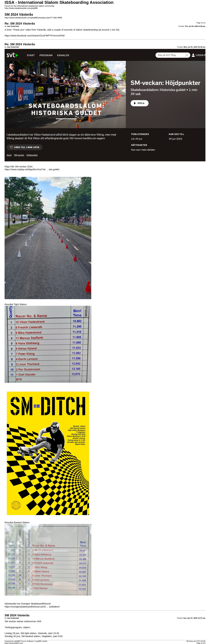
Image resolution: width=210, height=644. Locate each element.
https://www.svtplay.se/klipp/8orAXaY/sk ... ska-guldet (32, 169)
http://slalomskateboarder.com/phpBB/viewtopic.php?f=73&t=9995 (33, 18)
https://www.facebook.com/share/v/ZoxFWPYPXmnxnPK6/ (35, 36)
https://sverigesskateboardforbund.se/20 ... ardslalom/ (32, 607)
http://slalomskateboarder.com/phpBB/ (21, 8)
